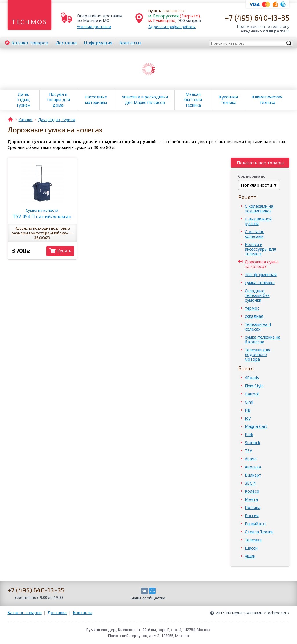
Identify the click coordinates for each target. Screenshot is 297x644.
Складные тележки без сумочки (257, 295)
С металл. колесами (254, 234)
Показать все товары (260, 163)
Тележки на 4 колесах (258, 327)
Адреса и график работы (172, 27)
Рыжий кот (256, 524)
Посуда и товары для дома (58, 100)
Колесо (252, 491)
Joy (248, 418)
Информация (98, 43)
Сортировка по (252, 176)
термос (252, 308)
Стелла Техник (259, 532)
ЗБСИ (250, 483)
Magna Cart (256, 426)
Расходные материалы (96, 100)
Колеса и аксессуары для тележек (260, 249)
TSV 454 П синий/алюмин (42, 214)
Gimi (249, 402)
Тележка (253, 540)
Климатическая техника (267, 100)
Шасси (251, 548)
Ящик (250, 556)
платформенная (261, 274)
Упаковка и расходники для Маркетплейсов (145, 100)
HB (248, 410)
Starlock (252, 443)
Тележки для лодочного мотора (258, 354)
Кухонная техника (228, 100)
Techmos (29, 22)
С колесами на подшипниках (259, 208)
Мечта (251, 499)
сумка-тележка (260, 283)
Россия (252, 516)
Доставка (66, 43)
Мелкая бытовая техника (193, 100)
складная (254, 316)
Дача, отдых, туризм (23, 100)
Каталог (30, 43)
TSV (248, 451)
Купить (64, 251)
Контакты (130, 43)
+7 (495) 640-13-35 (257, 18)
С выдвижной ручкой (258, 221)
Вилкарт (253, 475)
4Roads (252, 378)
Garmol (252, 394)
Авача (251, 459)
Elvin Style (254, 386)
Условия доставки (94, 27)
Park (249, 434)
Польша (253, 507)
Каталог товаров (25, 613)
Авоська (253, 467)
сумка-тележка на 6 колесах (263, 339)
